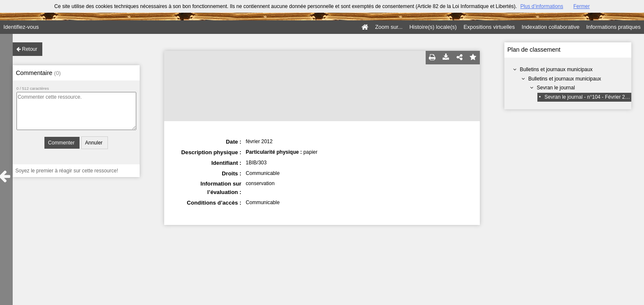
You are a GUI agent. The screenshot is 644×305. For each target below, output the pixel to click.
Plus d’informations (542, 6)
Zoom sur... (389, 27)
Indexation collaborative (551, 27)
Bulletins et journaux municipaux (556, 69)
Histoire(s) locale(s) (433, 27)
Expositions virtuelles (489, 27)
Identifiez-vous (21, 27)
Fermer (582, 6)
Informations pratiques (613, 27)
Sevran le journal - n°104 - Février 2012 (589, 97)
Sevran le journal (556, 88)
